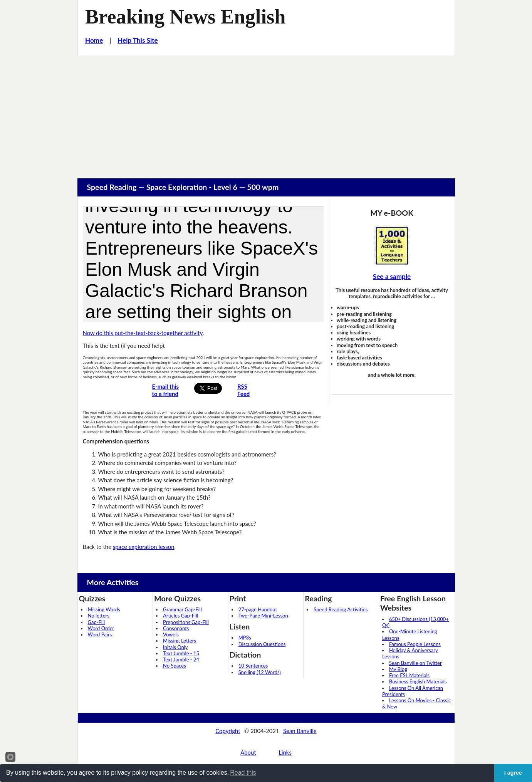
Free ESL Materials (409, 675)
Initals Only (175, 647)
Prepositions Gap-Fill (186, 622)
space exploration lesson (144, 547)
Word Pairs (100, 634)
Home (94, 40)
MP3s (245, 638)
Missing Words (104, 609)
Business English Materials (418, 681)
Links (285, 752)
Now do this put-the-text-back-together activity (143, 333)
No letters (99, 616)
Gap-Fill (96, 622)
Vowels (171, 634)
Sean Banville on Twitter (415, 663)
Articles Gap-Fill (180, 616)
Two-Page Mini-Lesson (263, 616)
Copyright (228, 731)
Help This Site (138, 40)
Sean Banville (300, 731)
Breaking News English (185, 17)
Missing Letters (180, 641)
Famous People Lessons (415, 644)
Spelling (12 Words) (260, 672)
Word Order (101, 628)
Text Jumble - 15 (181, 653)
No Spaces (175, 666)
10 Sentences (253, 666)
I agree (513, 773)
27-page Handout (258, 609)
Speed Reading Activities (341, 609)
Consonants (176, 628)
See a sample (392, 276)
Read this (243, 773)
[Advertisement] (266, 113)
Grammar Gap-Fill (182, 609)
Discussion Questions (262, 644)
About (248, 752)
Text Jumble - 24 (181, 659)
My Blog (398, 669)
